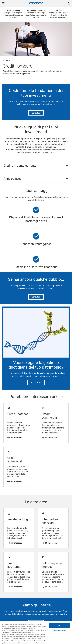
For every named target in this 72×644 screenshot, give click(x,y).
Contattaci (36, 113)
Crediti (9, 60)
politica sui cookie (34, 637)
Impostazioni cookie (59, 630)
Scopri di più (36, 382)
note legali (6, 633)
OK (59, 625)
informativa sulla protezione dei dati (23, 633)
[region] (36, 632)
